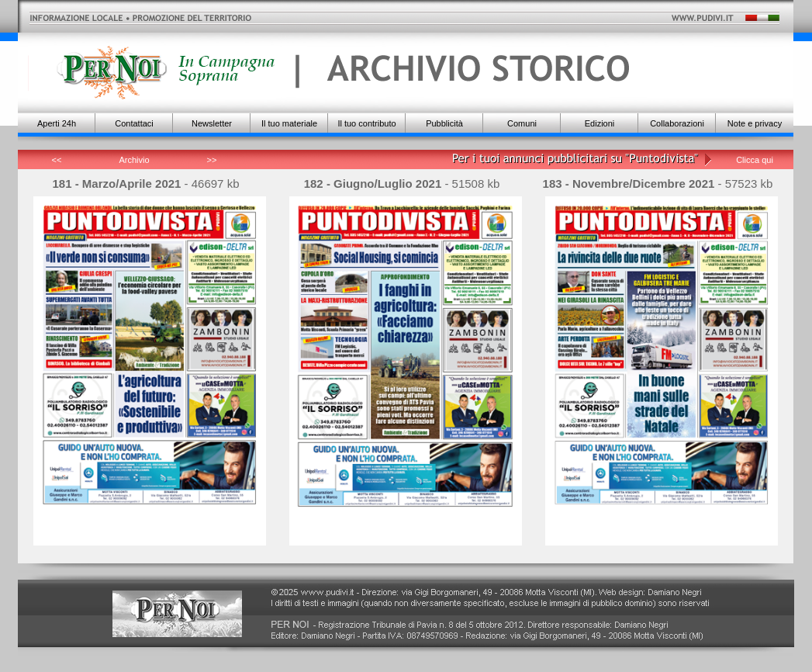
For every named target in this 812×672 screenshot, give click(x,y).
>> (212, 160)
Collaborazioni (677, 123)
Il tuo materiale (289, 123)
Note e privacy (755, 123)
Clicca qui (755, 160)
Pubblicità (444, 123)
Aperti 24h (57, 123)
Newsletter (212, 123)
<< (57, 160)
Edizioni (600, 123)
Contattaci (134, 123)
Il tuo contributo (366, 123)
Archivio (134, 160)
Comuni (522, 123)
